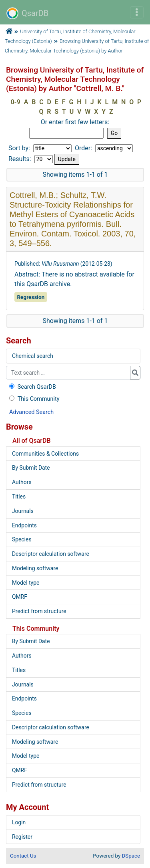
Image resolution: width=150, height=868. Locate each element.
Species (22, 539)
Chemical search (33, 356)
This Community (33, 399)
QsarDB (27, 13)
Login (19, 822)
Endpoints (24, 525)
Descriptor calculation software (51, 554)
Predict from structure (39, 611)
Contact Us (23, 856)
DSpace (131, 856)
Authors (22, 482)
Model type (26, 583)
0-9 (16, 102)
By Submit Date (31, 468)
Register (22, 837)
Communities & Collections (45, 454)
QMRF (20, 597)
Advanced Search (31, 412)
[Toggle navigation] (137, 12)
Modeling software (35, 568)
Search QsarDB (32, 387)
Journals (23, 511)
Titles (19, 497)
